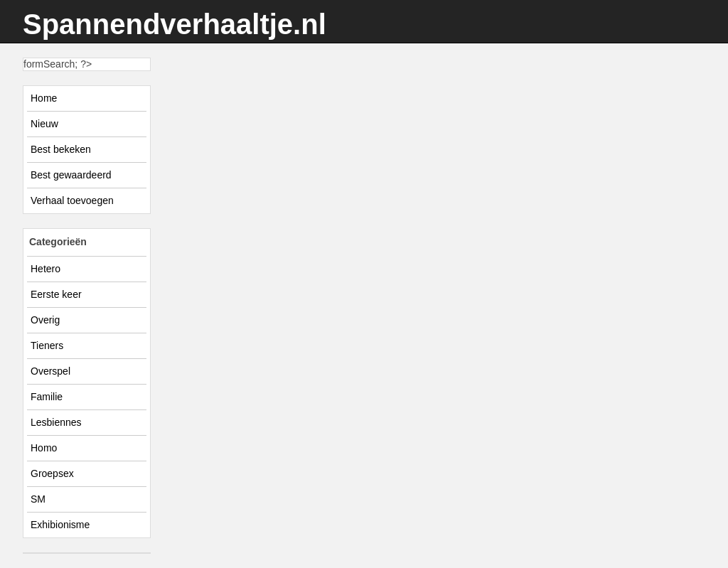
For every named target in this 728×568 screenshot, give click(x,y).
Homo (44, 448)
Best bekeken (61, 149)
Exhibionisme (60, 525)
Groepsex (52, 473)
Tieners (47, 345)
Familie (47, 397)
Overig (45, 320)
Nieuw (44, 124)
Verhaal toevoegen (72, 200)
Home (44, 98)
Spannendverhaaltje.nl (175, 24)
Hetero (45, 269)
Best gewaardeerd (71, 175)
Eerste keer (56, 294)
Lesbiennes (56, 422)
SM (38, 499)
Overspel (50, 371)
